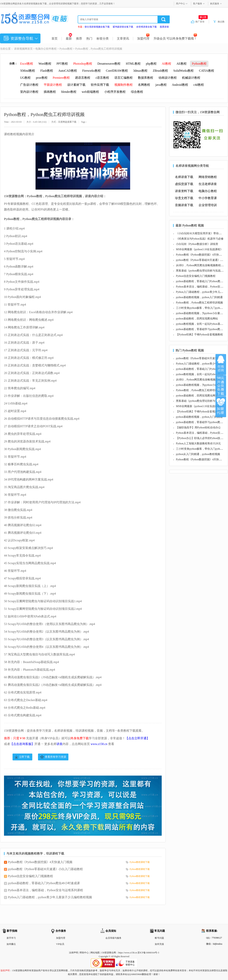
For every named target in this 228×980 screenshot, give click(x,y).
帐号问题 (159, 938)
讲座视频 (19, 49)
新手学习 (11, 938)
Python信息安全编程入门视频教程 (30, 876)
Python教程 (66, 49)
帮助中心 (84, 953)
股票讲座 (164, 27)
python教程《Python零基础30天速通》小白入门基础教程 (45, 869)
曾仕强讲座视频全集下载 (97, 27)
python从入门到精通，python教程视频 (198, 454)
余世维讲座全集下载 (146, 27)
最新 (69, 39)
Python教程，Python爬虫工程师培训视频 (199, 303)
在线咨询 (221, 365)
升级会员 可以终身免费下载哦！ (175, 39)
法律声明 (74, 953)
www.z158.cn (99, 744)
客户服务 (198, 4)
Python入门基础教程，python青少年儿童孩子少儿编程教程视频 (50, 897)
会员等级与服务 (113, 938)
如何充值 (159, 944)
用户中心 (180, 4)
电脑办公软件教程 (46, 49)
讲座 (59, 744)
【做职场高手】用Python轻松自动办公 (198, 428)
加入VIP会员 (221, 386)
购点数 (221, 22)
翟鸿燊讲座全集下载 (123, 27)
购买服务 (215, 4)
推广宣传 (201, 21)
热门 (89, 39)
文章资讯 (123, 39)
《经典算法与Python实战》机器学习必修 (200, 239)
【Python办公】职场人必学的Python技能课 (201, 438)
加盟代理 (143, 39)
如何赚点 (11, 944)
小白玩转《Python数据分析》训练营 (197, 244)
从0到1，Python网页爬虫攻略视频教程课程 (201, 265)
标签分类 (103, 39)
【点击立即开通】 (137, 738)
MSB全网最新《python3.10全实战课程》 (199, 249)
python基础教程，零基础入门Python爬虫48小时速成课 (44, 883)
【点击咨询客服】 (22, 744)
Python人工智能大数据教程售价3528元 (198, 444)
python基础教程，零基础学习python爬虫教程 (202, 329)
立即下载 (24, 757)
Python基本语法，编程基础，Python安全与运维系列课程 (46, 890)
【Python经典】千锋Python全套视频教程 (199, 335)
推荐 (79, 39)
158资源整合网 (108, 953)
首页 (55, 39)
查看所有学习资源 (55, 757)
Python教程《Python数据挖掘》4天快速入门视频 (40, 862)
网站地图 (95, 953)
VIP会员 (60, 944)
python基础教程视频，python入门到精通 (199, 297)
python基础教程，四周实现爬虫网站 (197, 319)
